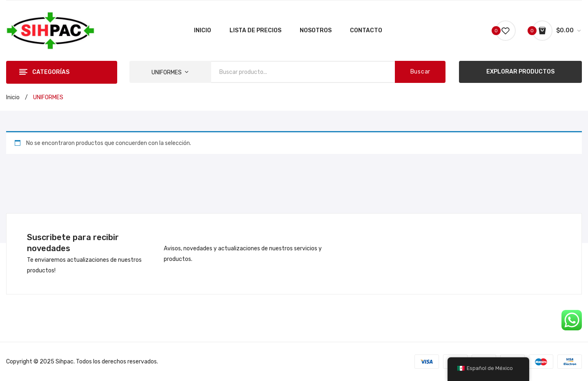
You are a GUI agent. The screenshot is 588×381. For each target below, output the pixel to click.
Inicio (13, 97)
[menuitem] (203, 31)
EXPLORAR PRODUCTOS (520, 72)
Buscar (420, 72)
